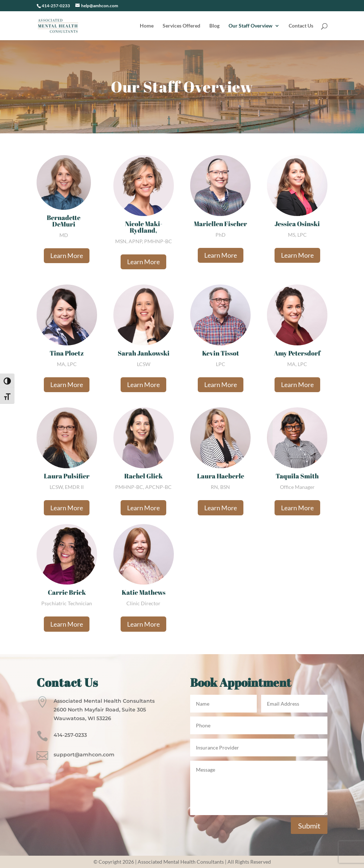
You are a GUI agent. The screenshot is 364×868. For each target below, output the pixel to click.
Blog (214, 26)
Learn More (67, 256)
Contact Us (301, 26)
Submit (309, 826)
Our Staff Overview (250, 26)
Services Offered (181, 26)
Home (147, 26)
